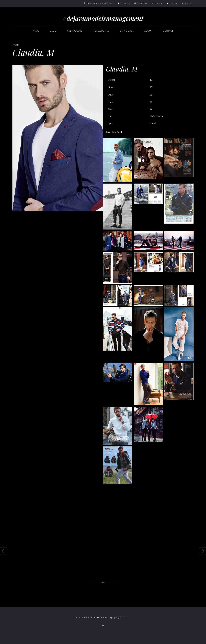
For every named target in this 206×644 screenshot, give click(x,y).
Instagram (143, 3)
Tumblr (158, 3)
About (148, 31)
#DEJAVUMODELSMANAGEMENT (100, 3)
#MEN (16, 45)
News (36, 31)
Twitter (173, 3)
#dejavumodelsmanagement (103, 18)
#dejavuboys (75, 31)
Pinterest (189, 3)
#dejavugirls (101, 31)
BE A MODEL (127, 31)
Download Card (114, 132)
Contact (168, 31)
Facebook (125, 3)
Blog (53, 31)
